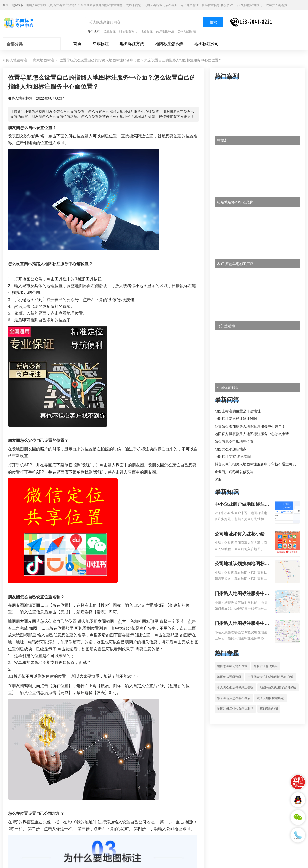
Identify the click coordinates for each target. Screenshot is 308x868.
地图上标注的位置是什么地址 (238, 411)
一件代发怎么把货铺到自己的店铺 (270, 677)
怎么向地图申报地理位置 (234, 441)
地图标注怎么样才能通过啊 (236, 419)
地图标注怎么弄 (169, 44)
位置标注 (110, 31)
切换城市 (17, 5)
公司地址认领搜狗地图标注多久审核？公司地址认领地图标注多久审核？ (242, 564)
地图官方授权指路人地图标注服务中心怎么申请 (252, 434)
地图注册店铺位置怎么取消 (235, 709)
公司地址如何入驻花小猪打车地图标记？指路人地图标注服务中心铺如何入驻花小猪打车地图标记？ (242, 534)
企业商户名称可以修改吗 (234, 472)
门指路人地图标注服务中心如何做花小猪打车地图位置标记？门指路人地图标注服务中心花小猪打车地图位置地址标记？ (242, 594)
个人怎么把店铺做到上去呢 (235, 687)
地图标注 (147, 31)
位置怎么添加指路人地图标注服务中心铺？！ (250, 426)
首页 (77, 44)
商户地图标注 (165, 31)
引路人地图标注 (15, 60)
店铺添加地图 (269, 709)
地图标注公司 (207, 44)
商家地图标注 (43, 60)
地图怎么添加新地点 (230, 449)
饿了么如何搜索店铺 (270, 698)
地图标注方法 (132, 44)
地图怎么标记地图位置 (232, 666)
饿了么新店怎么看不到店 (234, 698)
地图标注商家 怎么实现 (233, 457)
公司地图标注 (187, 31)
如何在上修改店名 (266, 666)
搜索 (213, 22)
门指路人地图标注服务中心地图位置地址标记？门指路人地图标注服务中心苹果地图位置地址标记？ (242, 624)
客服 (218, 479)
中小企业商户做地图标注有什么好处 (242, 505)
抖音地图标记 (128, 31)
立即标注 (100, 44)
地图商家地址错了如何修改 (278, 687)
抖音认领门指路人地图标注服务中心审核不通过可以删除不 (261, 464)
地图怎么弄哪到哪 (229, 677)
